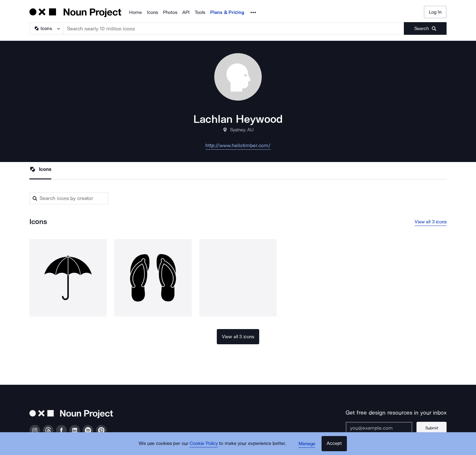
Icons (152, 12)
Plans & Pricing (227, 12)
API (186, 12)
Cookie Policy (204, 444)
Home (135, 12)
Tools (200, 12)
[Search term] (234, 28)
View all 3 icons (431, 222)
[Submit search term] (425, 28)
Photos (170, 12)
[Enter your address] (379, 428)
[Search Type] (46, 28)
